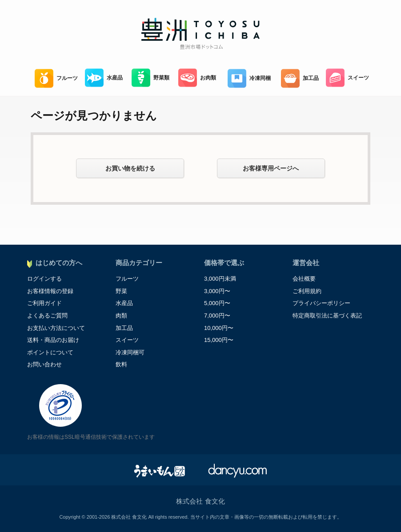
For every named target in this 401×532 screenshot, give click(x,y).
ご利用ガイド (44, 303)
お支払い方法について (56, 328)
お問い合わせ (44, 364)
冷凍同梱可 (130, 352)
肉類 (121, 316)
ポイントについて (50, 352)
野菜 (121, 291)
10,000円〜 (219, 328)
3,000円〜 (217, 291)
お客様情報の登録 (50, 291)
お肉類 (197, 78)
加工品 (300, 78)
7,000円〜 (217, 316)
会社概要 (304, 279)
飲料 (121, 364)
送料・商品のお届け (53, 340)
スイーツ (347, 78)
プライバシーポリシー (321, 303)
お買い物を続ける (130, 168)
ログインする (44, 279)
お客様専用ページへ (271, 168)
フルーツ (56, 78)
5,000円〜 (217, 303)
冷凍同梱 (249, 78)
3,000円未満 (220, 279)
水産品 (104, 78)
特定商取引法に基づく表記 (327, 316)
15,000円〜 (219, 340)
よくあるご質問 (47, 316)
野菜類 (150, 78)
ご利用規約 (307, 291)
